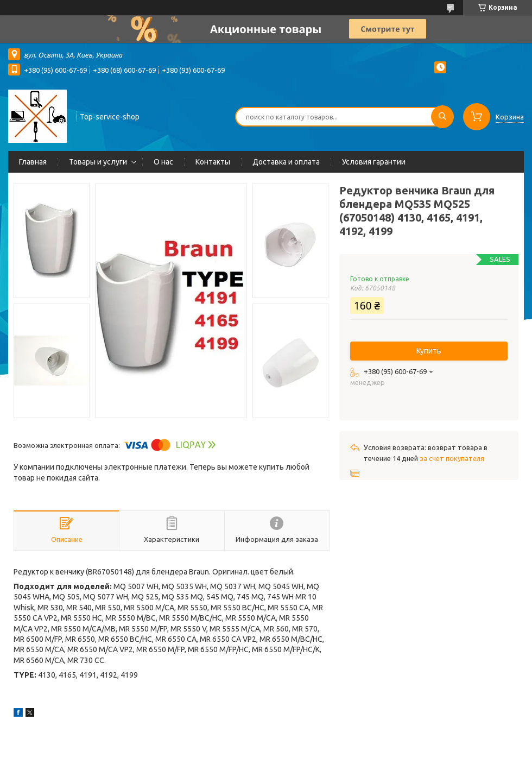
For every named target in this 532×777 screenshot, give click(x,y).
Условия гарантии (374, 162)
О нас (163, 162)
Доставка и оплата (286, 162)
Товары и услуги (98, 162)
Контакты (213, 162)
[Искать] (442, 117)
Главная (33, 162)
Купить (429, 351)
